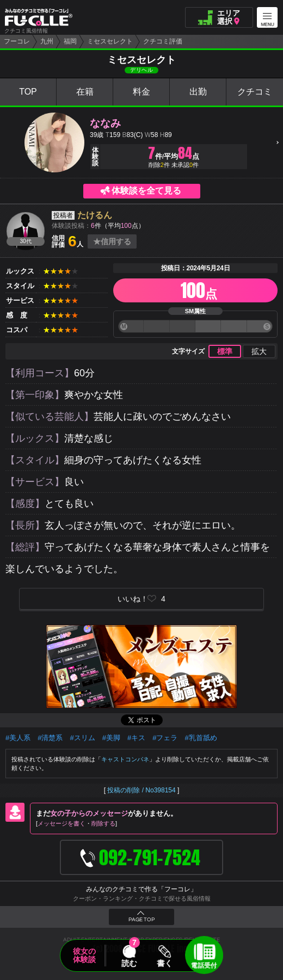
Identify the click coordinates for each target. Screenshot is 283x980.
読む (129, 963)
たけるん (95, 215)
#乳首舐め (201, 738)
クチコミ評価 (163, 41)
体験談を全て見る (146, 191)
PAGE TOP (141, 920)
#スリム (82, 738)
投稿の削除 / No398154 (141, 790)
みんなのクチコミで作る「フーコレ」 (141, 889)
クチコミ (255, 92)
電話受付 (204, 965)
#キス (136, 738)
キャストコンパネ (125, 759)
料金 (141, 92)
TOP (28, 92)
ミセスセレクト (110, 41)
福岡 (70, 41)
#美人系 (18, 738)
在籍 (85, 92)
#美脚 (111, 738)
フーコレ (17, 41)
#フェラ (165, 738)
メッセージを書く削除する (76, 823)
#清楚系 (50, 738)
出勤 (198, 92)
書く (164, 963)
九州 (47, 41)
